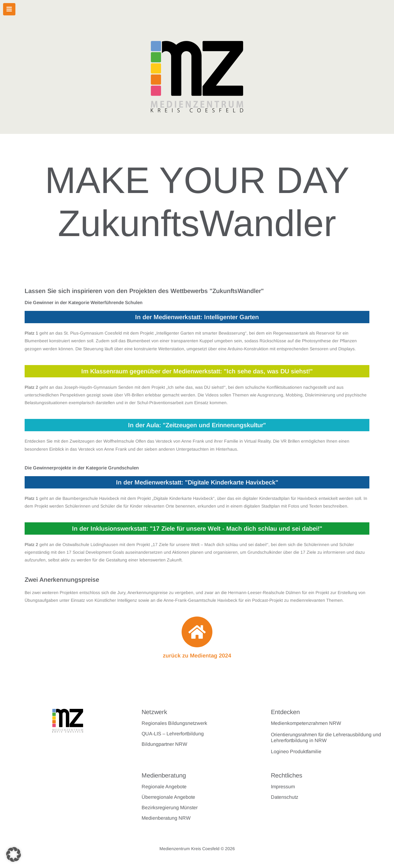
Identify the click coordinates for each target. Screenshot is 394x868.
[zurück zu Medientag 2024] (197, 632)
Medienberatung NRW (166, 818)
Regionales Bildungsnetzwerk (174, 723)
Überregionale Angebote (168, 797)
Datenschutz (285, 797)
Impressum (283, 787)
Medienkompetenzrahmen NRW (306, 723)
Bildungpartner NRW (164, 744)
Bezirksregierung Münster (170, 808)
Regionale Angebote (164, 787)
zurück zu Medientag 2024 (197, 656)
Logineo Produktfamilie (296, 751)
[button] (14, 854)
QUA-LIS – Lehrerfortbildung (173, 734)
